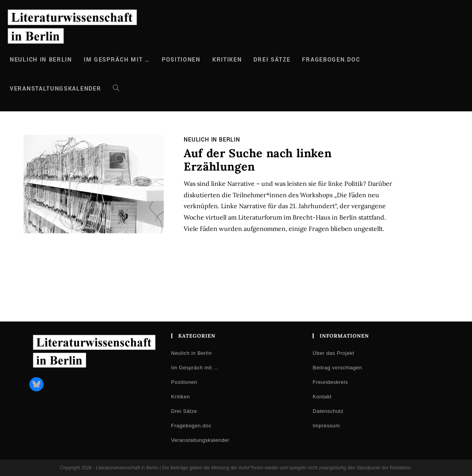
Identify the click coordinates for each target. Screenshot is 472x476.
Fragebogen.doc (191, 426)
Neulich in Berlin (212, 140)
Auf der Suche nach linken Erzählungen (258, 160)
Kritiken (181, 397)
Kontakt (322, 397)
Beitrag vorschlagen (337, 368)
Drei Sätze (184, 411)
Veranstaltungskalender (200, 440)
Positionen (184, 382)
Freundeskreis (330, 382)
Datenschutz (328, 411)
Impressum (326, 426)
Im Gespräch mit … (195, 368)
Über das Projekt (333, 353)
